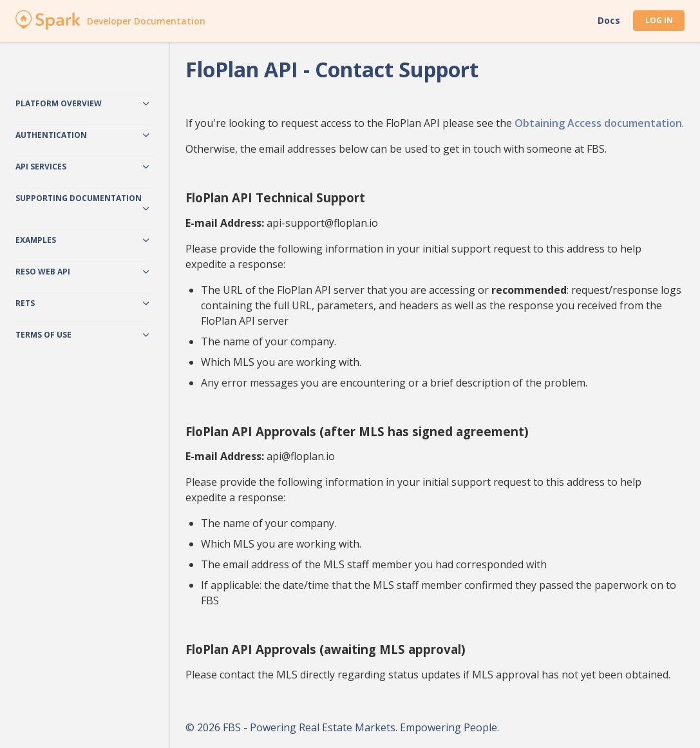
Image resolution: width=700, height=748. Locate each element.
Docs (609, 21)
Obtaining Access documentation (598, 123)
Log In (659, 20)
